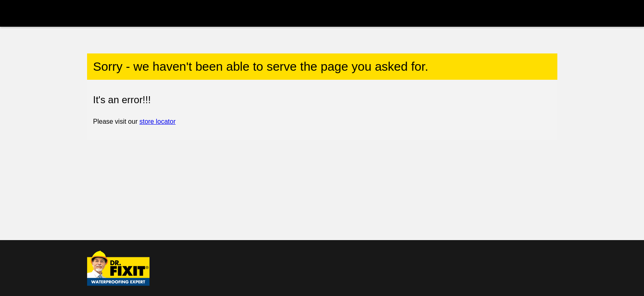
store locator (157, 121)
